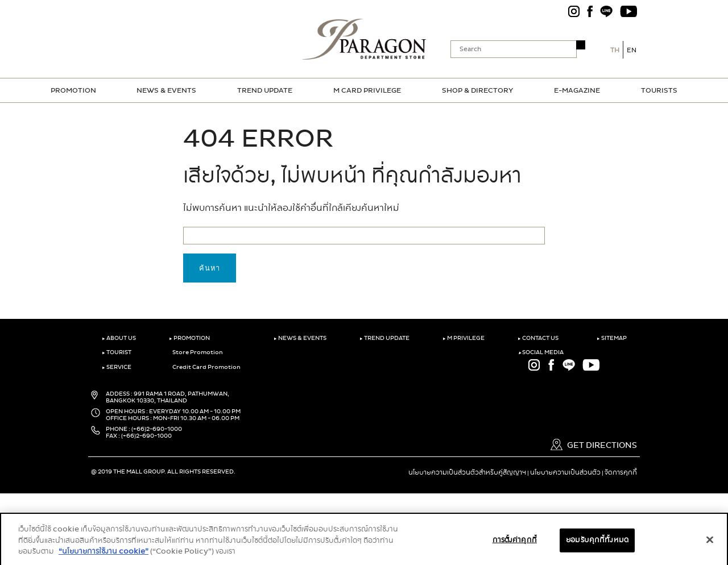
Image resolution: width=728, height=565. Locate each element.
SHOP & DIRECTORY (477, 90)
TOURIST (117, 352)
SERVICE (117, 367)
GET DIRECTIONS (594, 445)
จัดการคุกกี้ (621, 472)
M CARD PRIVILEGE (367, 90)
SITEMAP (612, 338)
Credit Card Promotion (205, 367)
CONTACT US (538, 338)
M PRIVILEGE (464, 338)
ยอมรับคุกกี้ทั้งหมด (597, 546)
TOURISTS (659, 90)
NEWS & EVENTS (166, 90)
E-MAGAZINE (577, 90)
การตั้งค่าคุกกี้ (515, 546)
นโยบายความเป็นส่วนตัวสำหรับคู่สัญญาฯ (467, 472)
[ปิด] (710, 546)
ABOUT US (119, 338)
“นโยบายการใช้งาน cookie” (104, 557)
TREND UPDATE (265, 90)
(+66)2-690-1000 (157, 429)
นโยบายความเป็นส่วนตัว (565, 472)
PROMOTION (73, 90)
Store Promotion (196, 352)
